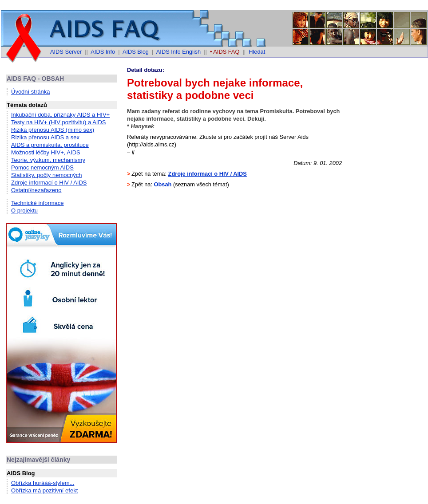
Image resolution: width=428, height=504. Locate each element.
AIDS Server (66, 52)
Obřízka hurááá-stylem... (43, 483)
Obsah (163, 184)
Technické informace (38, 203)
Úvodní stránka (30, 92)
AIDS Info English (178, 52)
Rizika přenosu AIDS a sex (45, 137)
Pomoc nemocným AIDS (42, 167)
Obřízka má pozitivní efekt (44, 490)
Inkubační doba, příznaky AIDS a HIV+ (60, 115)
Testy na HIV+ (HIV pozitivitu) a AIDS (59, 122)
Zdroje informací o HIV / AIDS (49, 183)
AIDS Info (103, 52)
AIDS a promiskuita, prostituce (50, 145)
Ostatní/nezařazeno (36, 190)
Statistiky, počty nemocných (46, 175)
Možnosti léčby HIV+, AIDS (46, 152)
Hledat (257, 52)
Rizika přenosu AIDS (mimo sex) (53, 130)
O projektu (24, 211)
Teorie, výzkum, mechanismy (48, 160)
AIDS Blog (136, 52)
